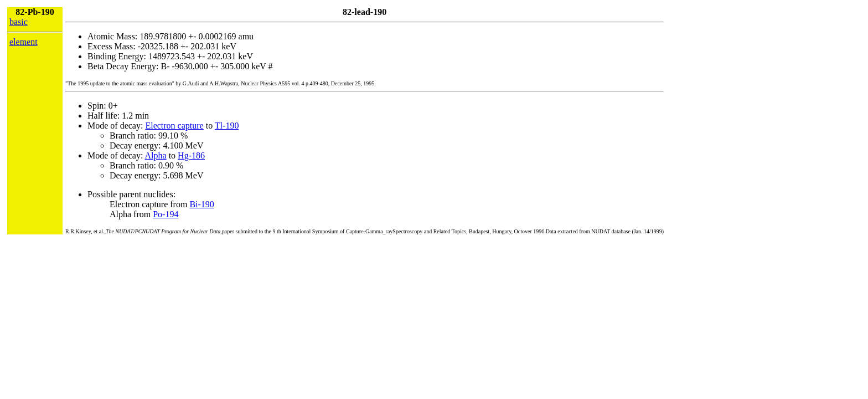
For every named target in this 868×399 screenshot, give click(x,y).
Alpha (156, 155)
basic (19, 22)
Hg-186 (191, 155)
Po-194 (166, 214)
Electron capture (174, 126)
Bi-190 (201, 204)
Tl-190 (227, 126)
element (24, 42)
